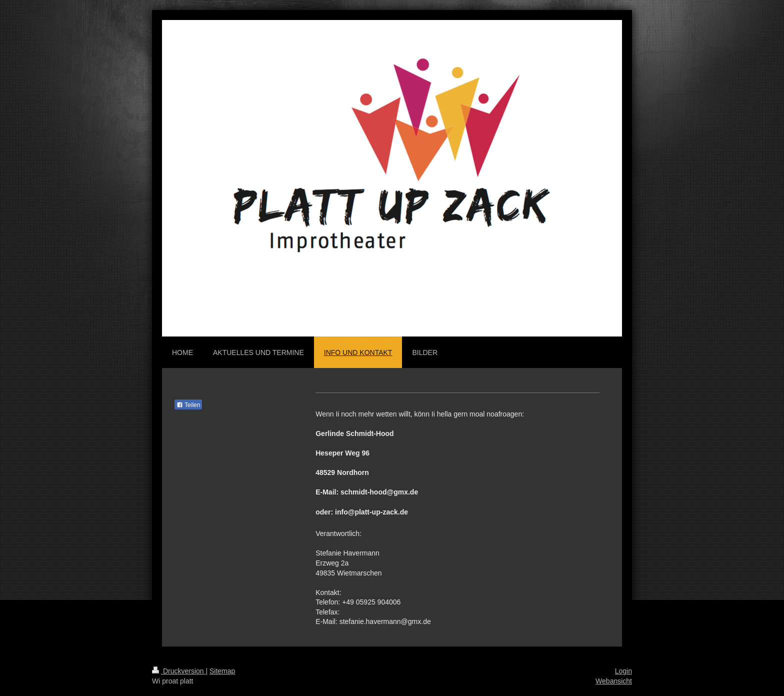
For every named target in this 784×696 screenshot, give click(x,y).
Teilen (188, 405)
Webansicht (614, 681)
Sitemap (222, 671)
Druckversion (179, 671)
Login (623, 671)
